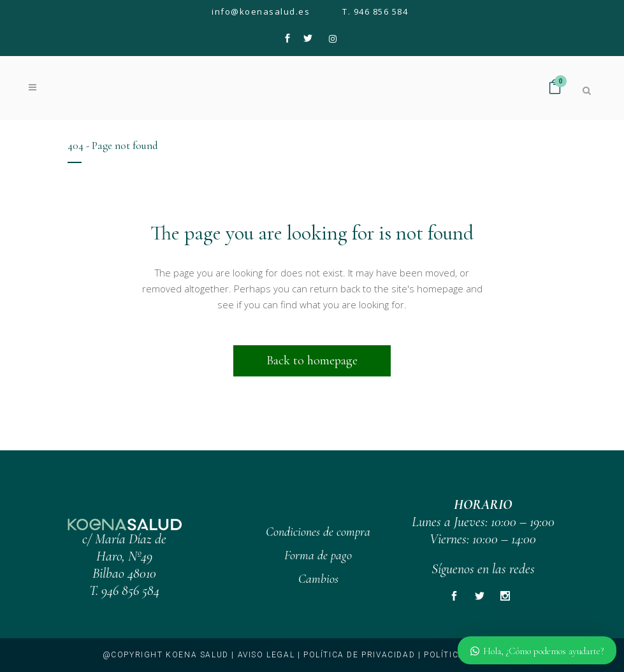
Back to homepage (312, 361)
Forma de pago (318, 555)
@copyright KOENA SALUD (166, 655)
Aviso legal (266, 655)
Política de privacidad (359, 655)
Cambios (318, 579)
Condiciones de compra (318, 532)
